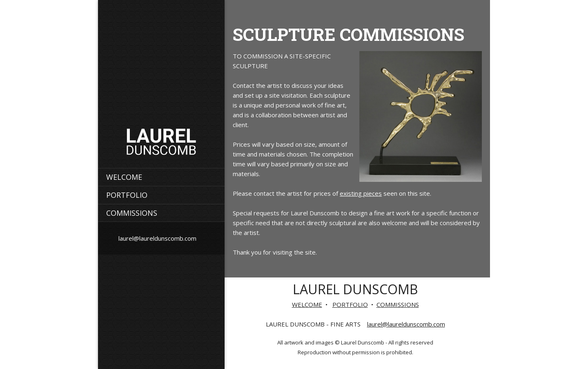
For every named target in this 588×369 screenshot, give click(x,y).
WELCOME (307, 304)
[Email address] (155, 238)
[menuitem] (161, 177)
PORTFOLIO (350, 304)
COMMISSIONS (398, 304)
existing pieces (361, 193)
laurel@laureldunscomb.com (406, 324)
